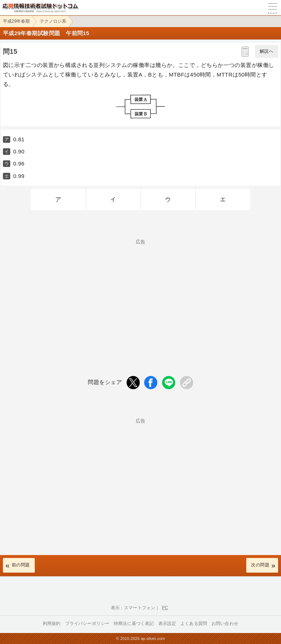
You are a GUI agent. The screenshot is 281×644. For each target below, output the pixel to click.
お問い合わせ (225, 623)
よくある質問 (194, 623)
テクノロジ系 (53, 21)
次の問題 (260, 565)
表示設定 (167, 623)
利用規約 (52, 623)
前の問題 (21, 565)
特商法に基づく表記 (134, 623)
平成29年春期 (16, 21)
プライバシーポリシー (87, 623)
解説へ (267, 51)
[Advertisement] (140, 295)
